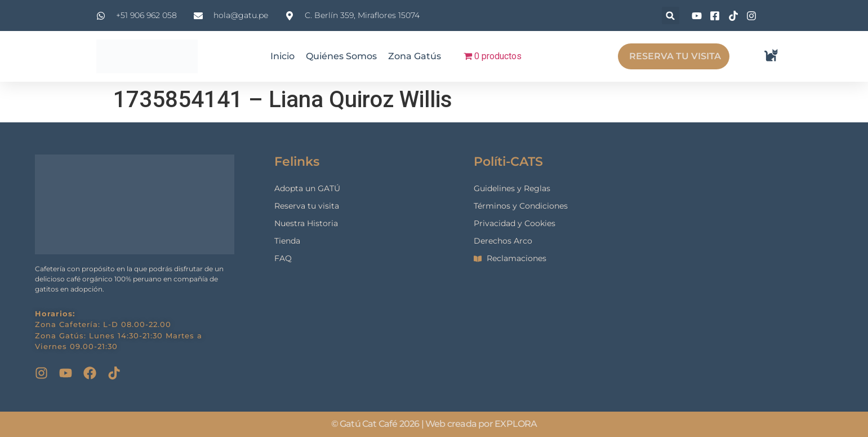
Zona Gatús (415, 56)
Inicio (282, 56)
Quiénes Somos (341, 56)
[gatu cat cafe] (754, 267)
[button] (671, 16)
